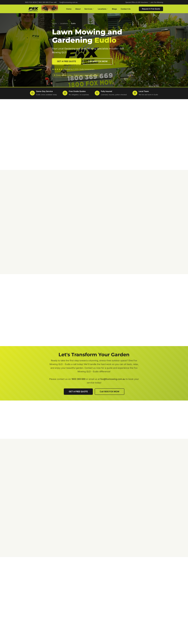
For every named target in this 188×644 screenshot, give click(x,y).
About (78, 9)
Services (89, 9)
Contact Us (126, 9)
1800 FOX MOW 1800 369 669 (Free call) (41, 2)
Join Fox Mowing (157, 2)
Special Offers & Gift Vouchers (137, 2)
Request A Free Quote (151, 9)
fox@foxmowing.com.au (69, 2)
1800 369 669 (78, 379)
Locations (103, 9)
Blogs (114, 9)
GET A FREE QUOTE (67, 61)
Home (69, 9)
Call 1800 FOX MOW (98, 61)
